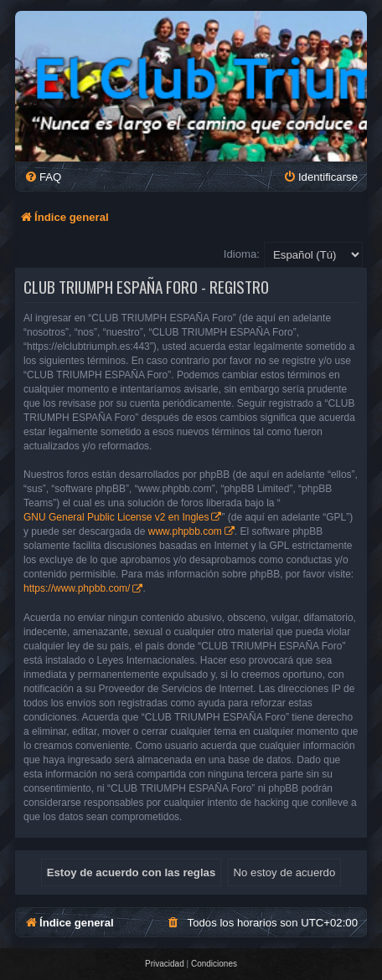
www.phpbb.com (185, 531)
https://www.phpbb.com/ (77, 588)
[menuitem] (43, 177)
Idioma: (242, 254)
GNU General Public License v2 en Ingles (116, 517)
